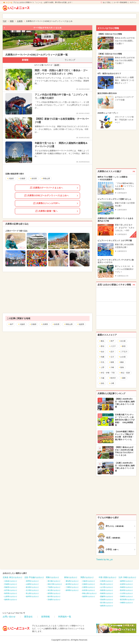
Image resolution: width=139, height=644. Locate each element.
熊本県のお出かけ (126, 590)
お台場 (122, 357)
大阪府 (21, 324)
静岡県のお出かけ (72, 590)
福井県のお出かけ (32, 596)
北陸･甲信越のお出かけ (34, 577)
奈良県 (56, 324)
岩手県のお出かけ (11, 590)
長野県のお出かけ (32, 581)
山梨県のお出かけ (32, 584)
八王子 (112, 346)
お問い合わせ (9, 617)
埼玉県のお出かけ (54, 590)
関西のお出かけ (87, 577)
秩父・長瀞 (124, 373)
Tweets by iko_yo (104, 559)
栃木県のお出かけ (54, 596)
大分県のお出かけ (126, 593)
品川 (111, 352)
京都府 (33, 324)
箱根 (111, 362)
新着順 (25, 60)
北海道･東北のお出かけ (12, 577)
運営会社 (28, 617)
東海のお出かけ (71, 577)
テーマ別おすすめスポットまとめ (47, 28)
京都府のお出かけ (89, 584)
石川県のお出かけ (32, 590)
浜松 (102, 383)
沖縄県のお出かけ (126, 603)
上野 (102, 367)
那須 (102, 346)
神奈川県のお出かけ (55, 584)
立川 (111, 357)
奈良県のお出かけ (89, 590)
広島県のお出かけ (107, 581)
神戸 (11, 324)
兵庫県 (44, 324)
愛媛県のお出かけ (107, 596)
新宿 (123, 346)
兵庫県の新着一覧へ (46, 211)
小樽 (111, 383)
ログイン (133, 2)
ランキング (70, 60)
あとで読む (107, 2)
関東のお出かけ (53, 577)
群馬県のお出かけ (54, 593)
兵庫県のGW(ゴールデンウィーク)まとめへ (46, 195)
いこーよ (9, 2)
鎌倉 (121, 362)
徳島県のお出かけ (107, 606)
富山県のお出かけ (32, 593)
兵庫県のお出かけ (89, 587)
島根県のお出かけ (107, 593)
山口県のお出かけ (107, 587)
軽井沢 (112, 378)
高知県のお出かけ (107, 600)
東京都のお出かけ (54, 581)
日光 (102, 362)
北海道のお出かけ (11, 581)
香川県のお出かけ (107, 603)
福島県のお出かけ (11, 600)
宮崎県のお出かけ (126, 596)
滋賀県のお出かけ (89, 596)
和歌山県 (68, 324)
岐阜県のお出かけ (72, 584)
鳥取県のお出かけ (107, 590)
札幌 (102, 357)
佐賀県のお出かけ (126, 584)
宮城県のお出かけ (11, 584)
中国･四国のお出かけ (108, 577)
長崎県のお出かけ (126, 587)
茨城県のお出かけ (54, 600)
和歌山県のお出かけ (89, 593)
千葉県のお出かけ (54, 587)
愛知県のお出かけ (72, 581)
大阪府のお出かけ (89, 581)
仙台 (102, 352)
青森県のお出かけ (11, 587)
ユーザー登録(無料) (120, 2)
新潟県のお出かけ (32, 587)
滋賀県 (81, 324)
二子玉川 (123, 352)
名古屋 (122, 341)
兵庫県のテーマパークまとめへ (46, 188)
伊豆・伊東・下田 (107, 373)
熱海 (121, 367)
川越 (102, 378)
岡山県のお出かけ (107, 584)
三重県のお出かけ (72, 587)
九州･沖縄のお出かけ (127, 577)
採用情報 (45, 617)
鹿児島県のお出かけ (127, 600)
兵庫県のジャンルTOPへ (47, 203)
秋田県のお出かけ (11, 593)
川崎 (111, 367)
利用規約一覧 (65, 617)
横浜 (102, 341)
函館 (123, 378)
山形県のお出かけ (11, 596)
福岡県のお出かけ (126, 581)
